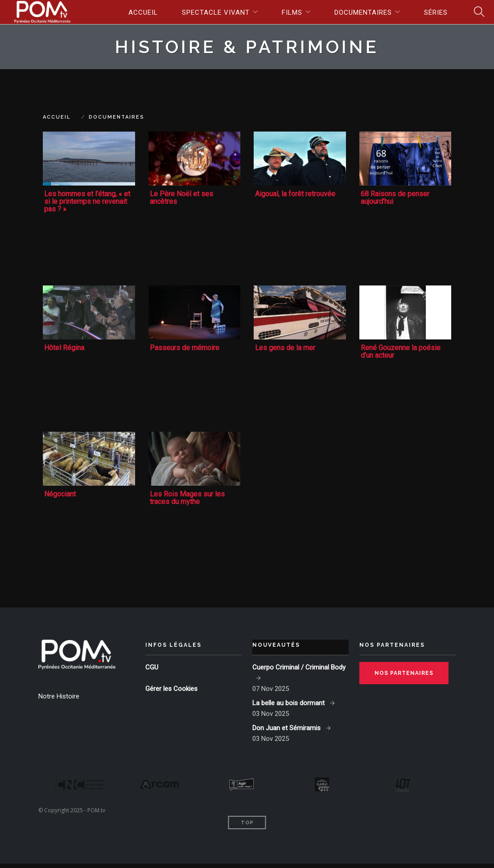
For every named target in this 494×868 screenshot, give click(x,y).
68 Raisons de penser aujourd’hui (395, 198)
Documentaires (363, 12)
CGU (152, 667)
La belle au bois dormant (289, 703)
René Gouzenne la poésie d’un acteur (401, 351)
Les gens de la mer (285, 348)
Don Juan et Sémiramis (287, 728)
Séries (436, 12)
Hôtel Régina (64, 348)
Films (292, 12)
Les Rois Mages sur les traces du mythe (187, 498)
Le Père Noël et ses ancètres (181, 198)
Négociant (60, 494)
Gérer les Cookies (171, 689)
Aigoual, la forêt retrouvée (295, 194)
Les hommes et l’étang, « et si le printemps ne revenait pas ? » (87, 201)
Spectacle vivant (216, 12)
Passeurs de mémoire (185, 348)
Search (476, 12)
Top (247, 827)
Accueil (143, 12)
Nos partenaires (404, 673)
